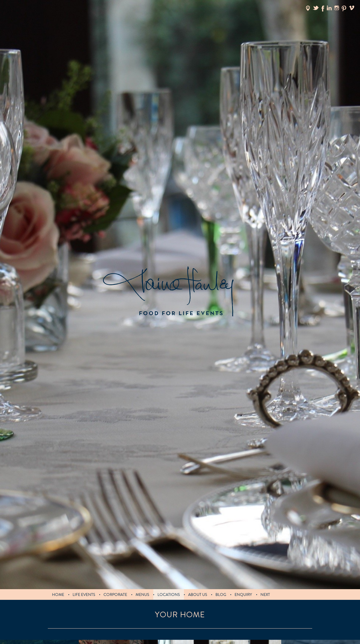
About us (198, 595)
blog (221, 595)
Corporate (115, 595)
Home (58, 595)
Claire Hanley (168, 291)
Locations (169, 595)
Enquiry (243, 595)
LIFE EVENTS (84, 595)
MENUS (142, 595)
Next (265, 595)
